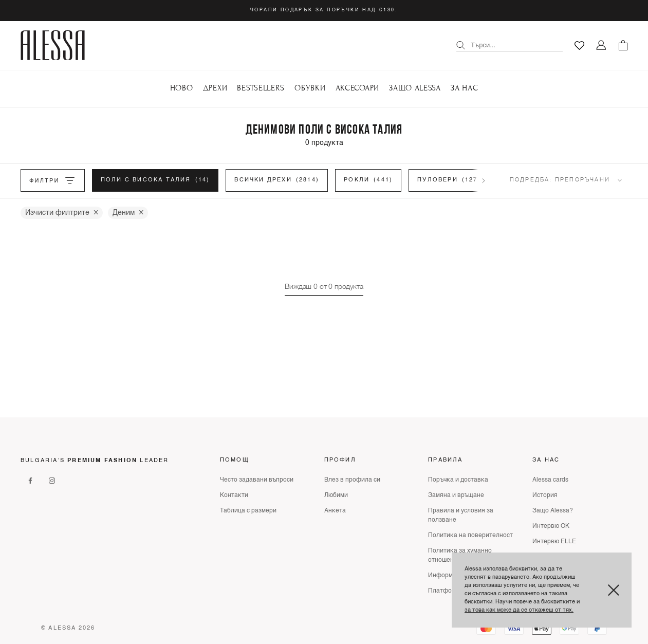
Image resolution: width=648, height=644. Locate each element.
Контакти (234, 495)
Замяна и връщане (456, 495)
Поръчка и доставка (458, 480)
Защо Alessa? (553, 511)
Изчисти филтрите (62, 213)
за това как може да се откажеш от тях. (519, 610)
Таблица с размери (248, 511)
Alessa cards (550, 480)
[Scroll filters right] (484, 180)
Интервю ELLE (554, 542)
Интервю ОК (551, 526)
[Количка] (623, 45)
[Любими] (579, 45)
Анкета (335, 511)
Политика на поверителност (470, 536)
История (545, 495)
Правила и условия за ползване (461, 516)
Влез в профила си (352, 480)
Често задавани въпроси (257, 480)
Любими (336, 495)
